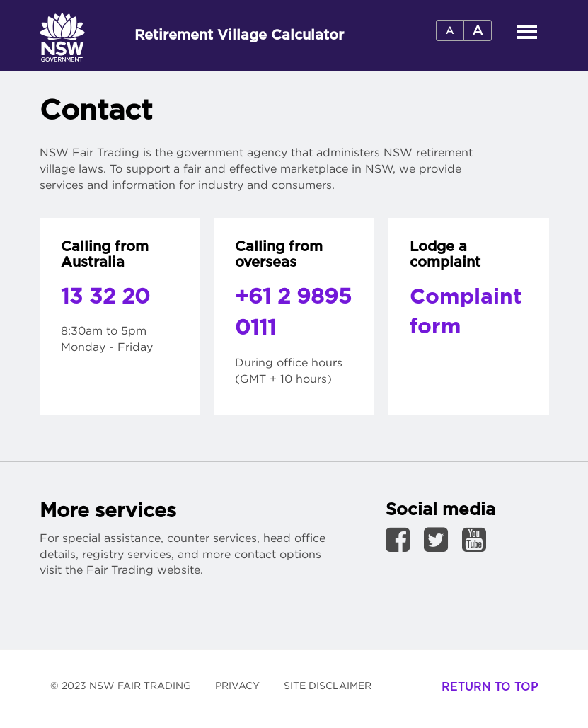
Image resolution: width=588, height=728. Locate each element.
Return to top (490, 687)
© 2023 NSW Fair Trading (126, 691)
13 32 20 (105, 297)
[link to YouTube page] (474, 539)
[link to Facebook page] (403, 539)
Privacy (237, 685)
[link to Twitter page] (441, 539)
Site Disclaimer (333, 691)
